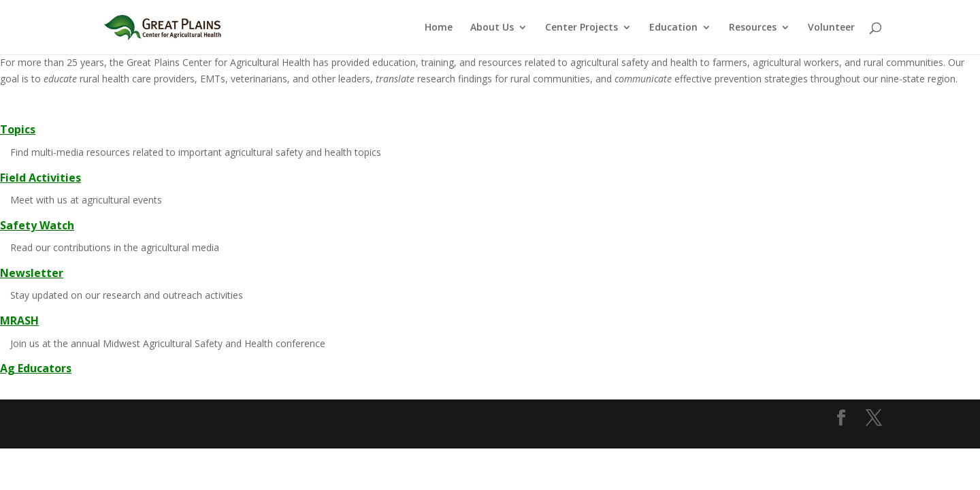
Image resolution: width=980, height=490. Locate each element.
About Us (492, 28)
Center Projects (582, 28)
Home (439, 28)
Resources (753, 28)
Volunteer (831, 28)
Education (673, 28)
